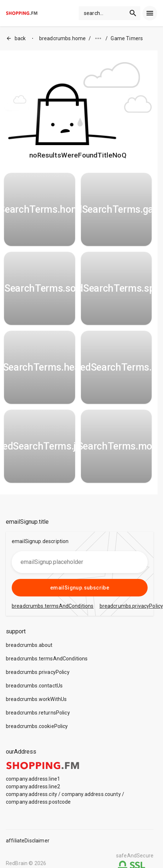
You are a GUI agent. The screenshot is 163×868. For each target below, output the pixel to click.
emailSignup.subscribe (80, 588)
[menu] (150, 13)
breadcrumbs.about (29, 645)
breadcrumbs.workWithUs (36, 699)
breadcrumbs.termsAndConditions (47, 659)
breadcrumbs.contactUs (34, 686)
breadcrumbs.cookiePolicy (37, 726)
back (16, 39)
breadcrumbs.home (62, 38)
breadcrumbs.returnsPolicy (38, 713)
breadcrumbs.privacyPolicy (38, 672)
